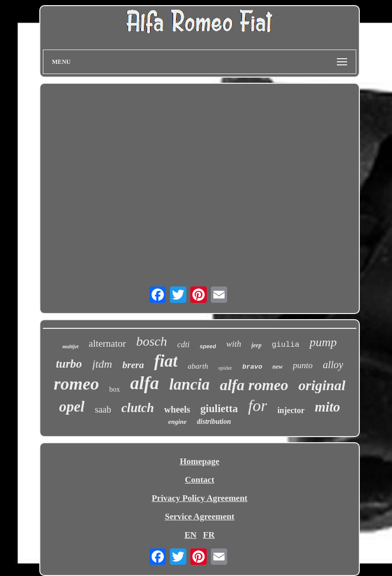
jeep (256, 345)
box (115, 389)
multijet (70, 346)
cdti (183, 344)
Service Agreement (200, 517)
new (278, 367)
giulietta (219, 409)
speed (208, 346)
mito (328, 407)
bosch (152, 341)
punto (303, 365)
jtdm (102, 364)
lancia (189, 384)
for (258, 405)
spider (225, 368)
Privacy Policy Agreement (200, 498)
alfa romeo (254, 385)
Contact (200, 480)
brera (133, 365)
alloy (333, 365)
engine (177, 422)
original (322, 385)
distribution (214, 422)
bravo (252, 367)
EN (190, 535)
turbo (69, 364)
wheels (177, 410)
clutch (138, 408)
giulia (285, 345)
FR (209, 535)
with (234, 344)
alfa (144, 383)
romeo (76, 384)
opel (72, 406)
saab (103, 410)
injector (291, 410)
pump (323, 342)
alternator (107, 343)
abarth (198, 366)
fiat (166, 361)
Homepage (199, 461)
